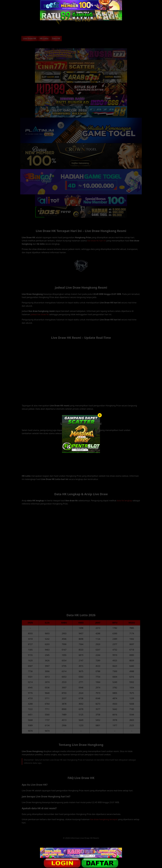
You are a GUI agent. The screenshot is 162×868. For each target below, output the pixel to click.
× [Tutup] (100, 415)
